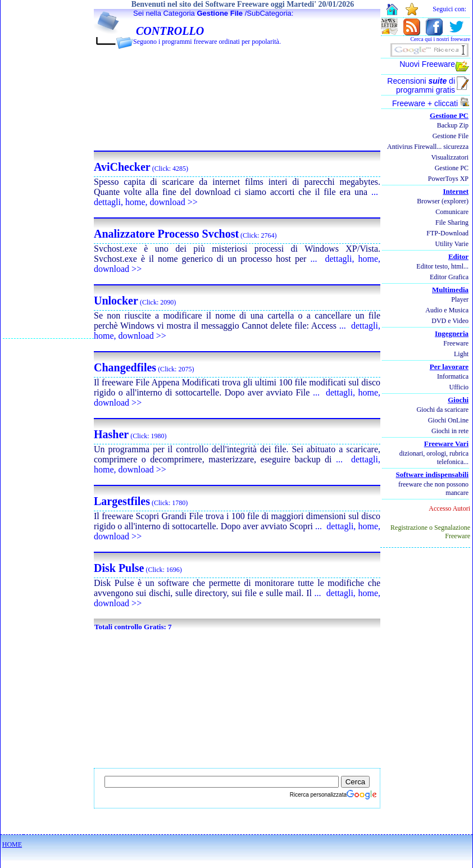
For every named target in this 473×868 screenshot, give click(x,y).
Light (461, 354)
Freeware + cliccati (431, 103)
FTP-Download (447, 233)
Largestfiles (122, 501)
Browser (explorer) (443, 201)
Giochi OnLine (448, 420)
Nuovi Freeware (427, 64)
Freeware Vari (446, 444)
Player (460, 299)
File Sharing (452, 222)
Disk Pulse (119, 568)
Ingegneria (452, 333)
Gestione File (220, 13)
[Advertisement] (48, 169)
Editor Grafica (449, 277)
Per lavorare (449, 367)
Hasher (111, 434)
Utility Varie (452, 244)
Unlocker (116, 301)
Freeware (456, 343)
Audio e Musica (447, 310)
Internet (456, 191)
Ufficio (459, 387)
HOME (12, 844)
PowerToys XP (448, 179)
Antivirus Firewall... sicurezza (428, 147)
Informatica (453, 376)
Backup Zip (453, 125)
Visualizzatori (450, 157)
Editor (458, 256)
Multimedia (450, 290)
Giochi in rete (450, 431)
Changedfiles (125, 367)
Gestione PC (449, 115)
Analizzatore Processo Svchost (166, 234)
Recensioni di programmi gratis (421, 85)
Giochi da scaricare (442, 410)
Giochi (458, 400)
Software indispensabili (432, 474)
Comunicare (452, 212)
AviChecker (122, 167)
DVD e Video (450, 321)
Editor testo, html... (442, 266)
